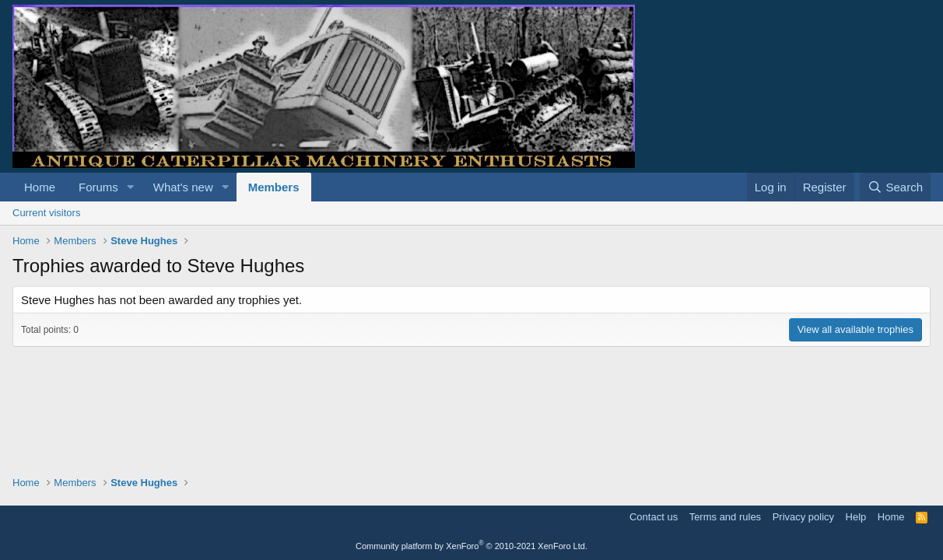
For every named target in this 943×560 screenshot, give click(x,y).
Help (856, 517)
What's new (183, 187)
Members (274, 187)
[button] (131, 187)
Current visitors (46, 213)
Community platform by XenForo (471, 546)
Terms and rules (725, 517)
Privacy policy (803, 517)
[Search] (895, 187)
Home (40, 187)
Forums (98, 187)
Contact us (654, 517)
